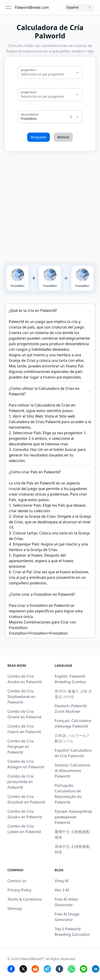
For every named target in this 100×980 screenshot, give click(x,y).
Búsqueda (39, 137)
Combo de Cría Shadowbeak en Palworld (21, 697)
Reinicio (63, 137)
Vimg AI (62, 881)
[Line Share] (84, 969)
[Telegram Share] (47, 969)
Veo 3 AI (62, 890)
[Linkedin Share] (96, 969)
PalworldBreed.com (32, 7)
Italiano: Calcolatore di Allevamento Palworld (73, 771)
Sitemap (15, 909)
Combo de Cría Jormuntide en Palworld (21, 782)
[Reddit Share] (35, 969)
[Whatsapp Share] (71, 969)
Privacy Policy (19, 890)
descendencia (30, 114)
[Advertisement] (50, 203)
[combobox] (44, 74)
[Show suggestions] (77, 72)
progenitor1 (29, 70)
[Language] (80, 7)
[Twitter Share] (23, 969)
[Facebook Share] (11, 969)
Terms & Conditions (25, 899)
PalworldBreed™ (32, 959)
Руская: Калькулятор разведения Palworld (73, 817)
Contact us (17, 881)
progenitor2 (29, 92)
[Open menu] (8, 7)
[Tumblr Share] (59, 969)
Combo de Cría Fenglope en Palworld (21, 747)
